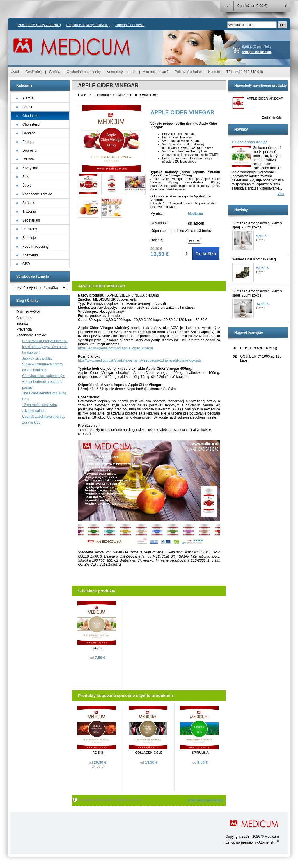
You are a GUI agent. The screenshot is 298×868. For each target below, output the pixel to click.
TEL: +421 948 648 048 (245, 72)
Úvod (15, 72)
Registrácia (88, 25)
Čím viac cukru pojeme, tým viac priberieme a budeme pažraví (44, 382)
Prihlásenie (39, 25)
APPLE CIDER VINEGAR (265, 99)
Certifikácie (34, 72)
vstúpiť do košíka (257, 52)
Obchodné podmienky (84, 72)
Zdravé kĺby (31, 422)
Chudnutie (24, 318)
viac (281, 194)
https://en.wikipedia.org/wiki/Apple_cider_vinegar (116, 348)
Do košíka (206, 254)
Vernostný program (122, 72)
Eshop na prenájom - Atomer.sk (252, 842)
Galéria (55, 72)
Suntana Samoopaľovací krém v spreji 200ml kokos (257, 225)
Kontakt (214, 72)
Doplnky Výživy (28, 312)
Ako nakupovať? (156, 72)
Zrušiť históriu (272, 117)
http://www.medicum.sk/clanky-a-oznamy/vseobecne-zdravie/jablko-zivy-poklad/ (140, 360)
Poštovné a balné (188, 72)
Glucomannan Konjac (250, 142)
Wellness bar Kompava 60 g (254, 259)
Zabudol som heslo (130, 25)
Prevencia (24, 329)
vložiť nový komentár (205, 800)
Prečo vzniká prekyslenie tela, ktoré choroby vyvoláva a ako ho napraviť (45, 347)
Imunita (22, 324)
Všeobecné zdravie (31, 335)
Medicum (195, 214)
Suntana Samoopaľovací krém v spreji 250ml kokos (257, 293)
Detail (261, 240)
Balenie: (157, 240)
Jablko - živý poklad (37, 358)
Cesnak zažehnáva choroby (44, 417)
